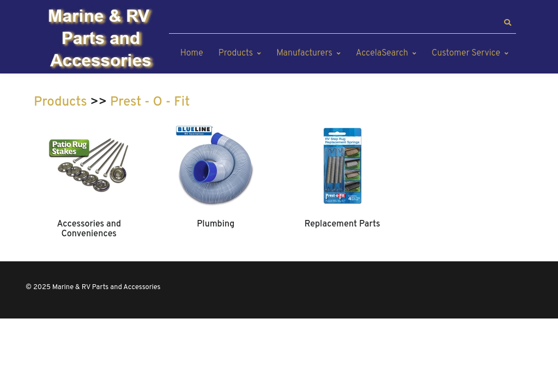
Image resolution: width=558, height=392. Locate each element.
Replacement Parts (342, 224)
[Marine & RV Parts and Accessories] (102, 39)
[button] (507, 23)
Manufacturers (304, 53)
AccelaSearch (382, 53)
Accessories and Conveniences (89, 229)
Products (236, 53)
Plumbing (216, 224)
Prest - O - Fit (150, 102)
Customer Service (466, 53)
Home (192, 53)
